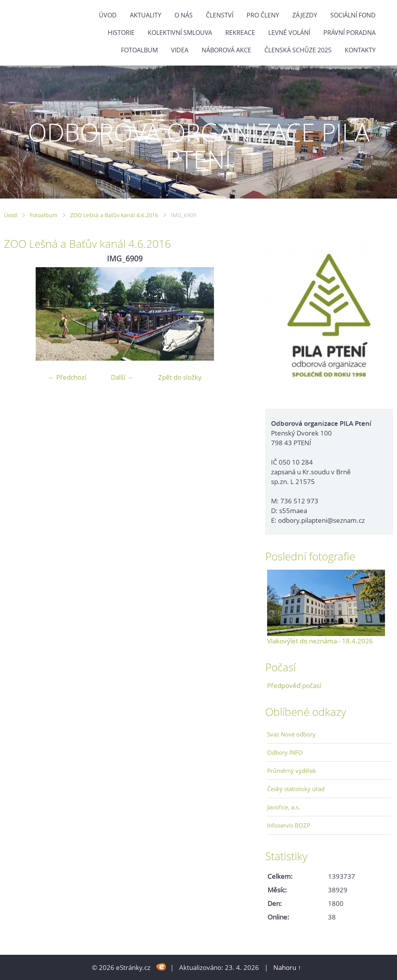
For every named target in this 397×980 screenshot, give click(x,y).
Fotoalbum (139, 50)
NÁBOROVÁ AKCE (226, 50)
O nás (184, 15)
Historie (121, 33)
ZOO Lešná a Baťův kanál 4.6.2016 (114, 215)
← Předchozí (67, 377)
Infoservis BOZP (289, 825)
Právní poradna (350, 33)
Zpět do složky (180, 377)
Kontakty (360, 50)
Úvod (108, 15)
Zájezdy (305, 15)
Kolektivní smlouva (180, 33)
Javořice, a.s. (284, 807)
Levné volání (289, 33)
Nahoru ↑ (287, 967)
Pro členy (263, 15)
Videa (180, 50)
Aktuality (146, 15)
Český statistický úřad (296, 789)
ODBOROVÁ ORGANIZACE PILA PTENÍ (199, 146)
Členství (220, 15)
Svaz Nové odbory (291, 734)
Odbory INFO (285, 752)
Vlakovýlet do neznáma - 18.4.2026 (320, 641)
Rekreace (240, 33)
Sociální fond (353, 15)
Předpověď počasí (294, 685)
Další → (122, 377)
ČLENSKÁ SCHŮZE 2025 (298, 50)
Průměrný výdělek (292, 771)
